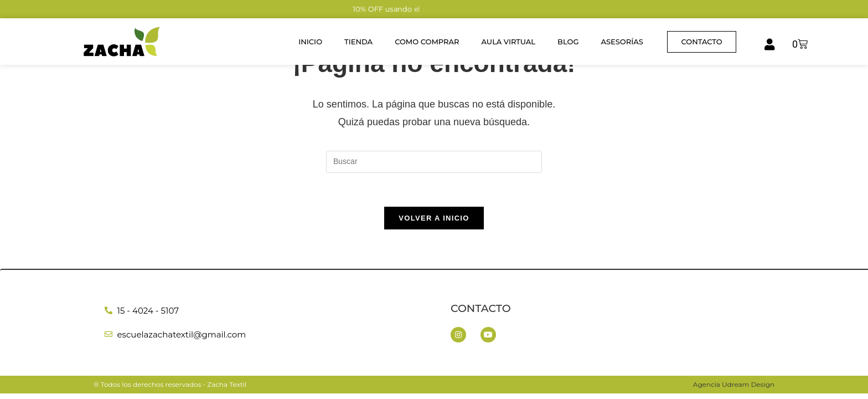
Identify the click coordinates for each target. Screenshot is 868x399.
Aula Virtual (509, 42)
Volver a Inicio (434, 218)
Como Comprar (427, 42)
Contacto (481, 308)
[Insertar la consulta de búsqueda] (434, 162)
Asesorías (622, 42)
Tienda (358, 42)
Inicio (310, 42)
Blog (568, 42)
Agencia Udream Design (734, 384)
